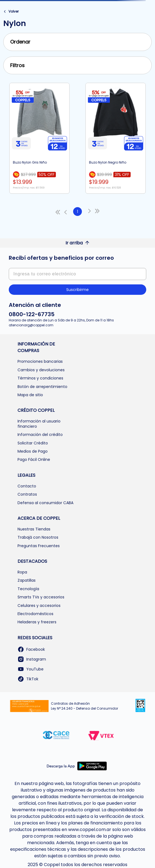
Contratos (27, 494)
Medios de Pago (33, 451)
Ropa (22, 572)
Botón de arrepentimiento (42, 387)
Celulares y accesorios (39, 606)
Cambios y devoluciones (41, 370)
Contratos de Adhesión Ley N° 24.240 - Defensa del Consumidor (84, 706)
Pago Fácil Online (34, 459)
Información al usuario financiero (39, 424)
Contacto (27, 486)
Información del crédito (40, 435)
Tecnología (28, 589)
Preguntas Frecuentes (39, 546)
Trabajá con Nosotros (38, 537)
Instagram (32, 659)
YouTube (31, 669)
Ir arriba (77, 243)
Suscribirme (77, 290)
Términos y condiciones (40, 378)
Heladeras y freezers (37, 622)
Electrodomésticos (35, 614)
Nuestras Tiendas (34, 529)
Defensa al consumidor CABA (45, 503)
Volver (14, 12)
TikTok (28, 679)
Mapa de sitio (30, 395)
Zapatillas (27, 580)
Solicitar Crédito (33, 443)
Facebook (31, 649)
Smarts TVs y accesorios (41, 597)
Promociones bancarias (40, 361)
